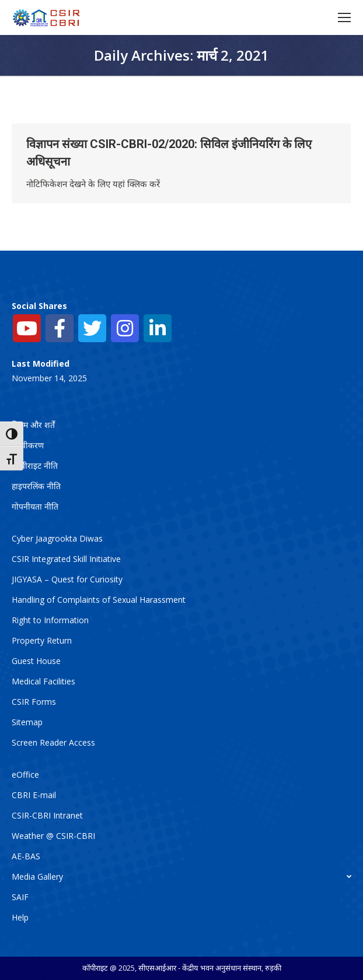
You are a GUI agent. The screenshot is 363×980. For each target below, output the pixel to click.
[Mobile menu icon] (344, 17)
